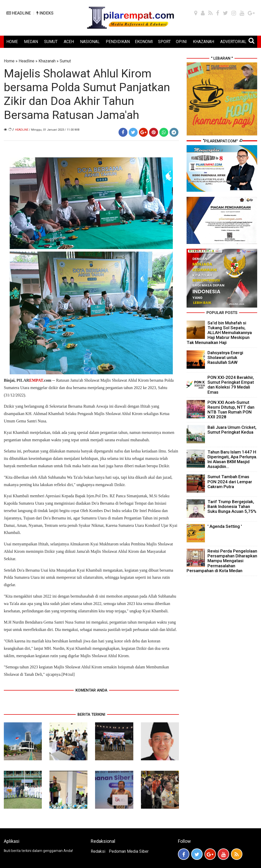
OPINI (181, 42)
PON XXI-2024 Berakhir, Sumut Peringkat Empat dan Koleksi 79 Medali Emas (231, 385)
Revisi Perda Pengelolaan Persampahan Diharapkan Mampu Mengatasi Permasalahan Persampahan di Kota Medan (222, 561)
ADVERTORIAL (233, 42)
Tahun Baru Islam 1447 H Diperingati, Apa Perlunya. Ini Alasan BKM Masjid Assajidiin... (232, 459)
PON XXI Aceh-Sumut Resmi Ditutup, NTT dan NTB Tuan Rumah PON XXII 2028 (231, 410)
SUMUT (51, 42)
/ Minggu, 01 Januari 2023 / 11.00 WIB (54, 130)
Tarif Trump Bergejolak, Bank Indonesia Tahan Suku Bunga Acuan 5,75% (232, 506)
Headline (27, 61)
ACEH (69, 42)
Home (9, 61)
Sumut (65, 61)
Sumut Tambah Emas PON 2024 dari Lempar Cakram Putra (230, 481)
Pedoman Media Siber (129, 851)
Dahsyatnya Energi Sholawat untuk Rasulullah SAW (225, 357)
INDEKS (45, 13)
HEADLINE (19, 13)
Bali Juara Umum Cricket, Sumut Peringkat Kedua (232, 430)
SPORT (164, 42)
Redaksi (98, 851)
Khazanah (47, 61)
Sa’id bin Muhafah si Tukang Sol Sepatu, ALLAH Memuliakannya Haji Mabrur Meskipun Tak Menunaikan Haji (219, 333)
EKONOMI (144, 42)
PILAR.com (34, 380)
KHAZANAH (204, 42)
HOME (12, 42)
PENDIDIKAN (118, 42)
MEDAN (31, 42)
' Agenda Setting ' (225, 526)
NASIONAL (90, 42)
